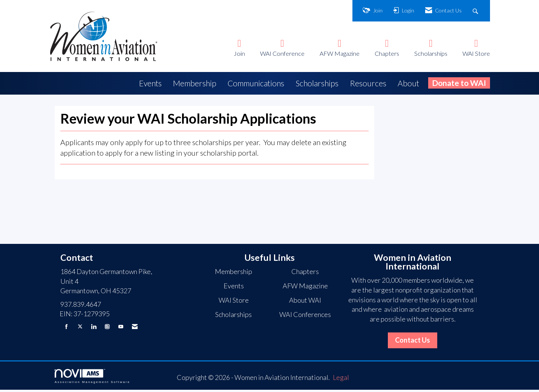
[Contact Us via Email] (135, 328)
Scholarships (431, 53)
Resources (368, 83)
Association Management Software (92, 379)
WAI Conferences (305, 317)
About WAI (305, 302)
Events (150, 83)
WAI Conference (282, 53)
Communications (256, 83)
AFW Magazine (340, 53)
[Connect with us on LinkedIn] (94, 328)
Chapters (387, 53)
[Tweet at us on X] (80, 328)
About (408, 83)
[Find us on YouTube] (121, 328)
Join (239, 53)
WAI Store (476, 53)
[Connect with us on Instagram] (107, 328)
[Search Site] (476, 11)
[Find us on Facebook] (67, 328)
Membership (195, 83)
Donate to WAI (459, 83)
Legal (341, 380)
